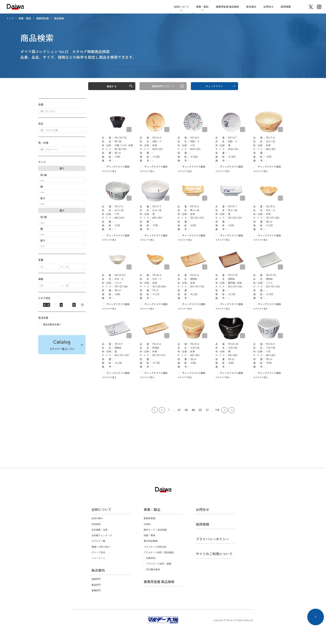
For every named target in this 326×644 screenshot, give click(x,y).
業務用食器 (43, 18)
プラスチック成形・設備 (159, 563)
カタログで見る (109, 171)
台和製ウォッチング (102, 535)
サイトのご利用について (214, 554)
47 (179, 410)
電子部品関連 (151, 541)
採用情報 (286, 7)
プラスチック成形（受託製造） (160, 552)
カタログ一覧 (98, 541)
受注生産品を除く (52, 324)
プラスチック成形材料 (155, 547)
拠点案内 (251, 7)
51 (207, 410)
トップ (10, 18)
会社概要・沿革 (99, 530)
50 (200, 410)
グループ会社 (98, 552)
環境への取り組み (101, 547)
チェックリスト (214, 86)
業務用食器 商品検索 (227, 7)
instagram (319, 7)
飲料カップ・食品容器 (155, 530)
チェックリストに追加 (118, 166)
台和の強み (97, 518)
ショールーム (98, 558)
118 (217, 410)
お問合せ (268, 7)
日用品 (147, 524)
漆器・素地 (149, 535)
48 (186, 410)
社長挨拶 (96, 524)
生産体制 (151, 558)
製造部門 (96, 585)
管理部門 (96, 590)
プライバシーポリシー (212, 539)
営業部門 (96, 579)
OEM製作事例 (153, 569)
